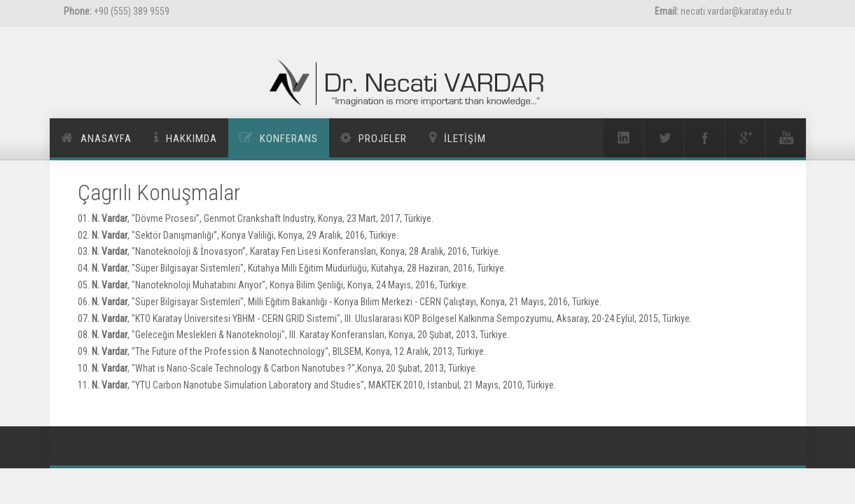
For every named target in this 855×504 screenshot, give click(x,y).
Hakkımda (192, 139)
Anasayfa (106, 139)
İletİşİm (465, 139)
